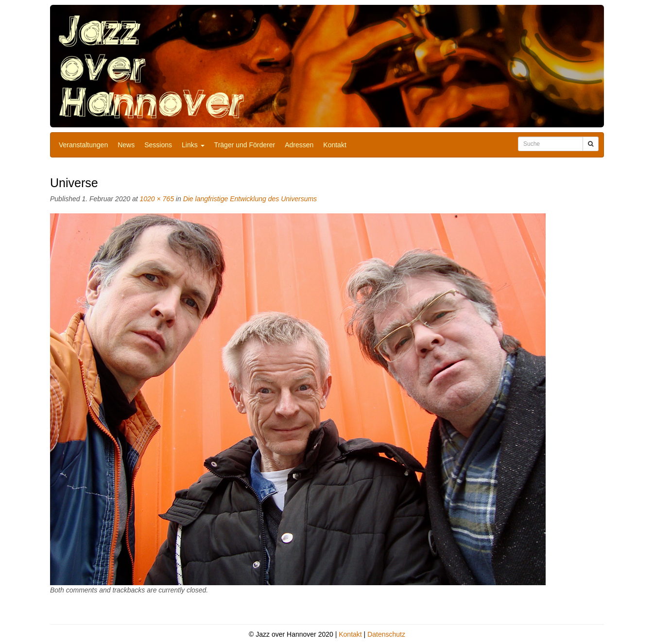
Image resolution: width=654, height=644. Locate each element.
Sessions (158, 145)
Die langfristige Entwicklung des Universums (250, 199)
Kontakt (335, 145)
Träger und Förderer (245, 145)
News (126, 145)
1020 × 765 (156, 199)
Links (193, 145)
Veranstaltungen (83, 145)
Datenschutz (386, 634)
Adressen (299, 145)
